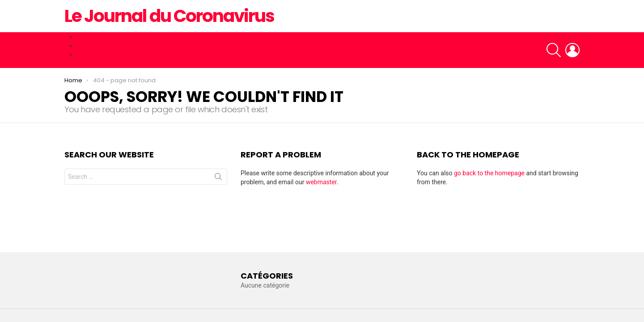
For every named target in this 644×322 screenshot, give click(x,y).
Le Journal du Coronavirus (169, 16)
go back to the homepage (489, 173)
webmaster (321, 182)
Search (218, 178)
